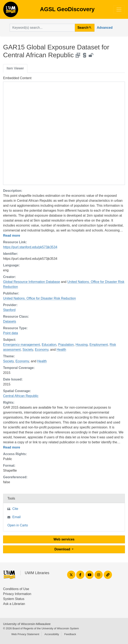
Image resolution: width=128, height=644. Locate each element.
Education (49, 345)
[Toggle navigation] (119, 10)
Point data (10, 333)
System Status (14, 599)
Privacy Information (17, 594)
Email (16, 517)
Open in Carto (18, 525)
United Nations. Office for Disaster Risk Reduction (40, 298)
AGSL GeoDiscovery (11, 11)
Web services (64, 539)
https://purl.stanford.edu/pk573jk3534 (30, 247)
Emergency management (22, 345)
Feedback (70, 634)
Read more (12, 236)
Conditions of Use (16, 589)
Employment (99, 345)
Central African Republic (21, 396)
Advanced (105, 28)
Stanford (9, 310)
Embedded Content (17, 78)
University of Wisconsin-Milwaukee (27, 624)
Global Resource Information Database (32, 282)
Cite (15, 509)
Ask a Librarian (14, 604)
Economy (42, 350)
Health (61, 350)
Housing (82, 345)
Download (63, 549)
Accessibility (52, 634)
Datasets (10, 321)
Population (66, 345)
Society (28, 350)
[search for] (42, 28)
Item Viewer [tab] (15, 68)
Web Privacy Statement (25, 634)
